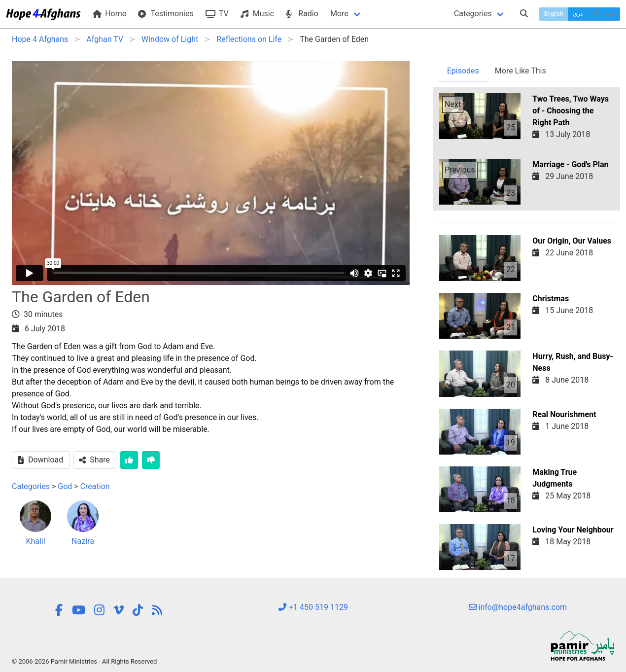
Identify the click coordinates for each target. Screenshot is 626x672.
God (65, 486)
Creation (95, 486)
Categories (473, 14)
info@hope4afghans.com (518, 607)
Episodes (463, 71)
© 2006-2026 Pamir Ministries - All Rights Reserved (84, 661)
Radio (302, 14)
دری (578, 14)
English (554, 14)
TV (217, 14)
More (339, 14)
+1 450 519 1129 (313, 607)
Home (109, 14)
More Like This (521, 71)
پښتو (604, 14)
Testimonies (166, 14)
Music (257, 14)
